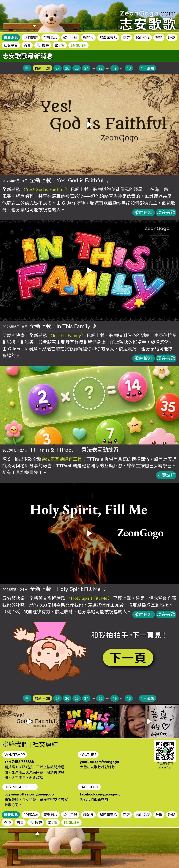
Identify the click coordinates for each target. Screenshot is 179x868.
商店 (126, 37)
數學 (159, 37)
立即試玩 (166, 475)
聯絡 (172, 37)
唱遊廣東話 (108, 37)
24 (86, 68)
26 (67, 68)
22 (100, 68)
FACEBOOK (89, 787)
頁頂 (7, 822)
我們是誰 (31, 37)
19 (115, 68)
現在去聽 (166, 212)
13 (129, 68)
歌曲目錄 (70, 37)
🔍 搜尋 (43, 45)
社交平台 (11, 45)
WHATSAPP (15, 755)
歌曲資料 (144, 212)
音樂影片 (50, 37)
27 (58, 68)
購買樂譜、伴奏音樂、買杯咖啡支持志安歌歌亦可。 (36, 799)
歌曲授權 (143, 37)
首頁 (27, 45)
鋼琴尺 (88, 37)
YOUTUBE (88, 755)
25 (77, 68)
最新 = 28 (42, 68)
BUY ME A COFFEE (20, 787)
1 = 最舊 (148, 68)
